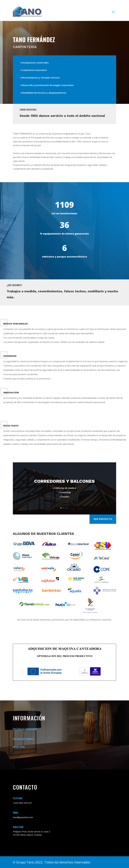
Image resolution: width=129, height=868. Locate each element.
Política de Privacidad (25, 729)
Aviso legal (19, 747)
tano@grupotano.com (23, 817)
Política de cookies (23, 739)
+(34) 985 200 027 (22, 803)
